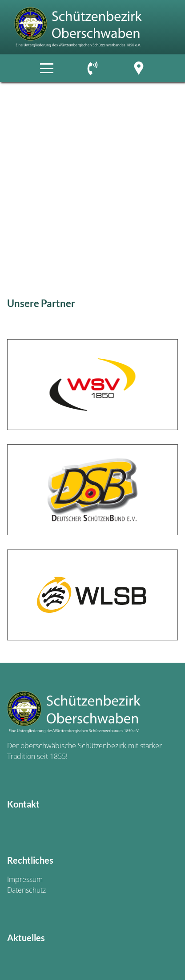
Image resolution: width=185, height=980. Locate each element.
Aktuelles (26, 938)
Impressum (25, 879)
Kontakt (23, 804)
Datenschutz (26, 890)
